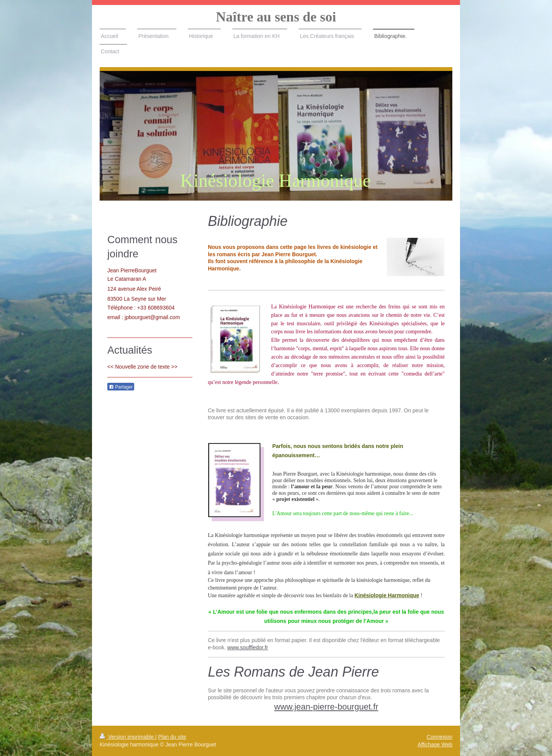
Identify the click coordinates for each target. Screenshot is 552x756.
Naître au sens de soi (276, 17)
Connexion (439, 737)
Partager (121, 387)
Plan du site (172, 737)
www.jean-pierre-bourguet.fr (326, 707)
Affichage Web (435, 744)
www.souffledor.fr (248, 647)
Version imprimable (127, 737)
